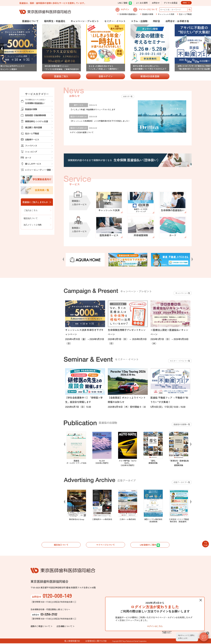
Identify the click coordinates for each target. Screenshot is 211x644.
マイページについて (145, 10)
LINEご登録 (125, 3)
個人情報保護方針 (72, 642)
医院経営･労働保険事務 (35, 115)
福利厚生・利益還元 (55, 21)
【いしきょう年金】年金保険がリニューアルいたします (93, 109)
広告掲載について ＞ (66, 627)
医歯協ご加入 (61, 76)
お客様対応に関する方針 (96, 642)
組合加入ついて (31, 218)
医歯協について (30, 21)
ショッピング (31, 152)
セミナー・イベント (115, 21)
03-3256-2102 (49, 615)
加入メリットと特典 (32, 225)
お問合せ (156, 3)
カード (28, 158)
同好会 (156, 21)
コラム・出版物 (139, 21)
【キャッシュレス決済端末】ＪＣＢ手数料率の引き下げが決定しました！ (100, 121)
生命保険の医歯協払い (128, 14)
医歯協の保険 (148, 14)
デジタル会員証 (171, 3)
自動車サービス (32, 139)
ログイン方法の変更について (82, 132)
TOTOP (206, 544)
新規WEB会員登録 (150, 76)
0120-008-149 (57, 596)
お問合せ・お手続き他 (177, 21)
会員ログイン (106, 76)
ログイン (122, 10)
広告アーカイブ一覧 (182, 482)
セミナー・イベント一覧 (180, 361)
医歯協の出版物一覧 (182, 424)
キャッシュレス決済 (166, 14)
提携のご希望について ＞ (42, 627)
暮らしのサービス (33, 164)
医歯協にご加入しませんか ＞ (37, 202)
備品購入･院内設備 (33, 127)
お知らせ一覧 (127, 96)
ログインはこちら (155, 626)
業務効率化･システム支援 (36, 121)
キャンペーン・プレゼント (85, 21)
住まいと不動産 (185, 14)
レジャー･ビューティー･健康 (38, 170)
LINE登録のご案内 (150, 545)
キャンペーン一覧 (183, 293)
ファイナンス (31, 146)
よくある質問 (142, 3)
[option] (106, 48)
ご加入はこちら (31, 210)
